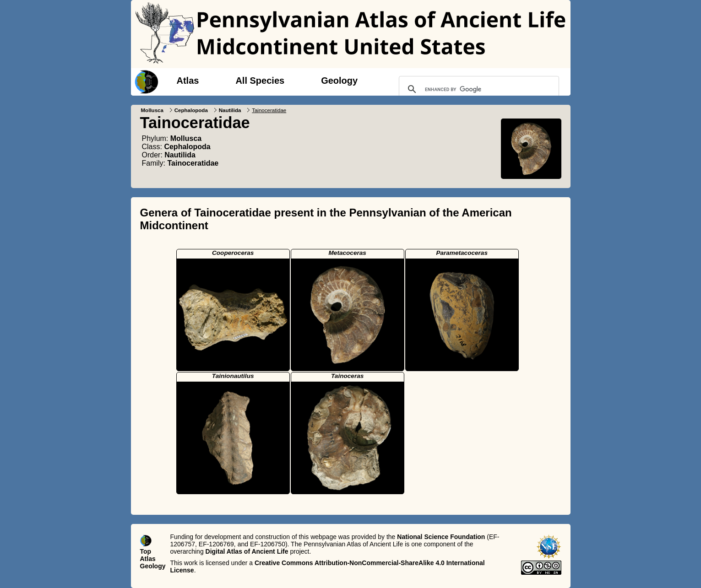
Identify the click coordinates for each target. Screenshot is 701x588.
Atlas (188, 81)
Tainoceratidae (193, 163)
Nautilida (230, 110)
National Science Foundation (441, 537)
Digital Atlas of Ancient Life (247, 551)
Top (146, 551)
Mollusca (152, 110)
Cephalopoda (191, 110)
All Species (260, 81)
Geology (339, 81)
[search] (478, 89)
